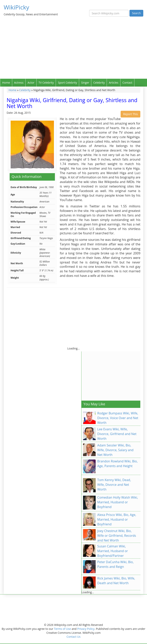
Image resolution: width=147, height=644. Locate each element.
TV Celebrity (46, 83)
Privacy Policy (86, 629)
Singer (85, 83)
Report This (130, 114)
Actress (19, 83)
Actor (31, 83)
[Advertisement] (73, 49)
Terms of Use (62, 629)
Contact (127, 83)
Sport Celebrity (67, 83)
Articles (114, 83)
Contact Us (73, 637)
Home (6, 83)
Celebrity (99, 83)
